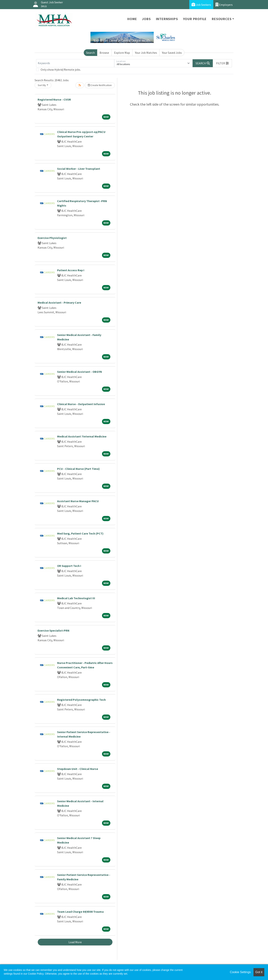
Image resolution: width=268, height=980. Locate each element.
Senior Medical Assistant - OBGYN (80, 372)
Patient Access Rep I (71, 270)
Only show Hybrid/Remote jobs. (61, 70)
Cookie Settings (240, 972)
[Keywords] (75, 63)
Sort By (42, 85)
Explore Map (122, 53)
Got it (259, 972)
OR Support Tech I (69, 566)
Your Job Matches (146, 53)
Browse (104, 53)
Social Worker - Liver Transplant (79, 169)
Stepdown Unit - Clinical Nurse (78, 769)
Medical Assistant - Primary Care (59, 302)
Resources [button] (222, 19)
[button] (222, 63)
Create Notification (100, 85)
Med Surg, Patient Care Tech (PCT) (80, 533)
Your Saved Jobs (172, 53)
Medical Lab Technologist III (76, 598)
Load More (75, 942)
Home (132, 19)
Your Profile (195, 19)
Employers (224, 5)
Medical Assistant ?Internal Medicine (82, 436)
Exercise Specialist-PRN (54, 630)
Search (90, 53)
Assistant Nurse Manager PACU (78, 501)
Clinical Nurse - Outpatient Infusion (81, 404)
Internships (167, 19)
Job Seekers (201, 5)
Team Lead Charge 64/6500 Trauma (80, 912)
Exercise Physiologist (52, 238)
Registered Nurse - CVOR (54, 99)
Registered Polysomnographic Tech (81, 700)
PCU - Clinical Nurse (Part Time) (78, 469)
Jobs (146, 19)
